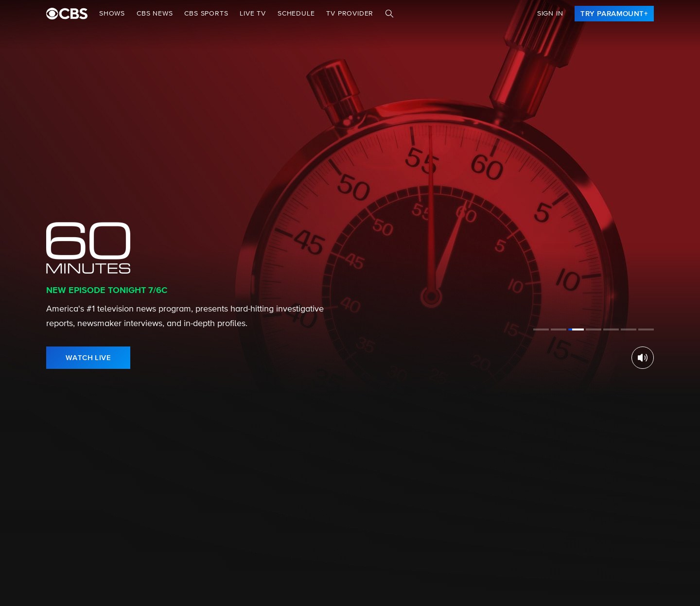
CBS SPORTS (206, 14)
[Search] (389, 14)
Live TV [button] (253, 14)
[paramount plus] (67, 14)
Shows (112, 14)
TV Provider (350, 14)
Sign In (550, 14)
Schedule (296, 14)
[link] (614, 14)
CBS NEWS (155, 14)
